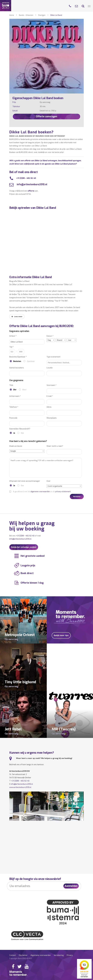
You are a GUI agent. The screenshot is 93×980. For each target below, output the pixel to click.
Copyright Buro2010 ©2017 (21, 958)
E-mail (50, 396)
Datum (50, 336)
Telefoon (14, 407)
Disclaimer (23, 955)
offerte (31, 191)
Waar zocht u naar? (55, 446)
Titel (11, 385)
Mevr (24, 390)
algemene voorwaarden (40, 492)
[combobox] (51, 340)
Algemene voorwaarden (41, 955)
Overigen (42, 15)
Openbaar (31, 361)
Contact (13, 955)
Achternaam (15, 396)
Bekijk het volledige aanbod (24, 547)
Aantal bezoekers (17, 368)
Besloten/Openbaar (18, 357)
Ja (14, 433)
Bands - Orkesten (26, 15)
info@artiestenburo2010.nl (32, 184)
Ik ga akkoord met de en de (42, 492)
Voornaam (52, 385)
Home (12, 15)
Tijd (11, 347)
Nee (22, 433)
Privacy (70, 955)
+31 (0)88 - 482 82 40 (26, 178)
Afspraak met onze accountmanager (25, 481)
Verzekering (59, 955)
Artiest (13, 336)
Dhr (15, 390)
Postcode (13, 418)
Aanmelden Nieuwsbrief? (20, 429)
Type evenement (53, 357)
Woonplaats (52, 418)
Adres (49, 407)
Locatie (50, 368)
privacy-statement (63, 492)
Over (48, 481)
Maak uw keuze (16, 446)
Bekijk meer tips (61, 635)
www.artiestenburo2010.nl (20, 787)
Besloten (17, 361)
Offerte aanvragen (47, 116)
